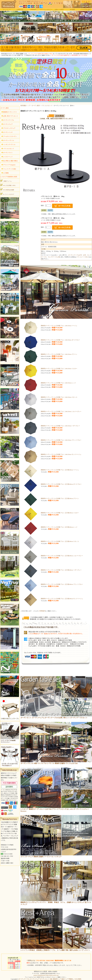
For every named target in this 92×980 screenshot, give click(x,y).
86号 (85, 255)
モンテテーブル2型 (54, 257)
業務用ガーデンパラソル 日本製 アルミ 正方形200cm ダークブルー (61, 484)
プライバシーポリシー (46, 10)
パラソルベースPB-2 (82, 257)
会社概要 (72, 10)
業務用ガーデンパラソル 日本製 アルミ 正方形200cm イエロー (60, 513)
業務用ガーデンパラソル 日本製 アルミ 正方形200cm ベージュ (60, 470)
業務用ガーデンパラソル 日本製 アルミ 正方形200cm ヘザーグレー (61, 570)
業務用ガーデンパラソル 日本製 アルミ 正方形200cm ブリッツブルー (62, 584)
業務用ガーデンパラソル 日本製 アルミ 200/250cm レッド (58, 383)
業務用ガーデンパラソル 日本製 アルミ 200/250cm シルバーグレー (61, 411)
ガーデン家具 (36, 106)
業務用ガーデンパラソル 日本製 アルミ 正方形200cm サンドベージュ (62, 599)
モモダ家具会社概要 (7, 189)
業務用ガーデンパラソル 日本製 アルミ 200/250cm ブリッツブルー (61, 440)
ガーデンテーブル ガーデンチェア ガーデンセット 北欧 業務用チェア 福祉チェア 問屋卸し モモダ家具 (50, 979)
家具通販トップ (25, 106)
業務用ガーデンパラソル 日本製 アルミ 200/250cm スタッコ (59, 397)
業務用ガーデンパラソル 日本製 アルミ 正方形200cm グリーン (60, 498)
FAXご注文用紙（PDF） (8, 185)
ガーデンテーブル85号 (75, 255)
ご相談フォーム (6, 181)
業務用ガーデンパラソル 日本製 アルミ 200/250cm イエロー (59, 369)
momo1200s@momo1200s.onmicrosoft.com (46, 975)
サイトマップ (7, 10)
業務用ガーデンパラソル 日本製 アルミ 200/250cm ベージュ (59, 326)
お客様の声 (20, 10)
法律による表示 (59, 10)
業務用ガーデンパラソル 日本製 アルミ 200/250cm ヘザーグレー (60, 426)
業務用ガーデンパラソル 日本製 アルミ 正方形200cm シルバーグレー (62, 556)
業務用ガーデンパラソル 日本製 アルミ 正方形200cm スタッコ (60, 541)
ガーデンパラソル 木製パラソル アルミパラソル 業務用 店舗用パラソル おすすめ (49, 763)
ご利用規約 (33, 10)
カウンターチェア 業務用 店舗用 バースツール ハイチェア (41, 857)
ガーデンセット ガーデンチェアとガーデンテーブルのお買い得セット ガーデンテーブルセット (54, 718)
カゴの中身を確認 (85, 10)
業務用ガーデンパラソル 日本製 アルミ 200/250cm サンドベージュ (61, 454)
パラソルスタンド (47, 106)
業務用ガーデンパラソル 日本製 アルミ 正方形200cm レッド (59, 527)
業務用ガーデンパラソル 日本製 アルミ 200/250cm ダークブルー (60, 340)
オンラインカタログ (7, 194)
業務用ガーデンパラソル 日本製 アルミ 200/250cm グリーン (59, 354)
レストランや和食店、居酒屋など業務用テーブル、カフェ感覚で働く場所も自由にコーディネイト (55, 950)
